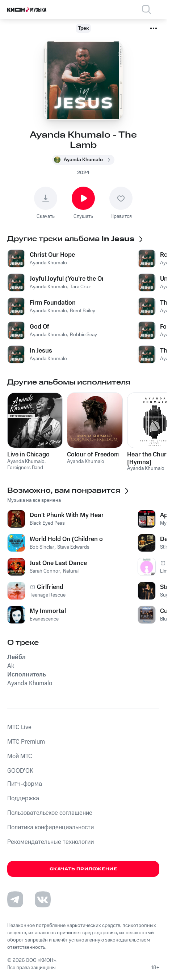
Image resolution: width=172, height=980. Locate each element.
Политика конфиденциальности (51, 827)
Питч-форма (25, 784)
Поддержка (23, 798)
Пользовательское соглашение (50, 813)
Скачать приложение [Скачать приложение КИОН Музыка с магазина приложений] (83, 869)
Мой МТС (20, 756)
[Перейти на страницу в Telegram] (15, 899)
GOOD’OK (20, 771)
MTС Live (19, 727)
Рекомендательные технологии (51, 842)
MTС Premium (26, 742)
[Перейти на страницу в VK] (43, 899)
